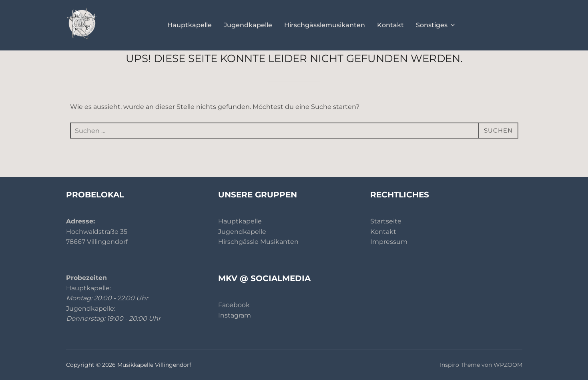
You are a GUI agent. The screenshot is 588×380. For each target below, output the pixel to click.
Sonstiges (436, 25)
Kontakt (390, 25)
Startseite (386, 221)
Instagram (235, 315)
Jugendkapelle (248, 25)
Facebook (234, 305)
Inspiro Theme (460, 365)
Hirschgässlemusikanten (325, 25)
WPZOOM (508, 365)
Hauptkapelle (190, 25)
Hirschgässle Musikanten (258, 242)
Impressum (389, 242)
